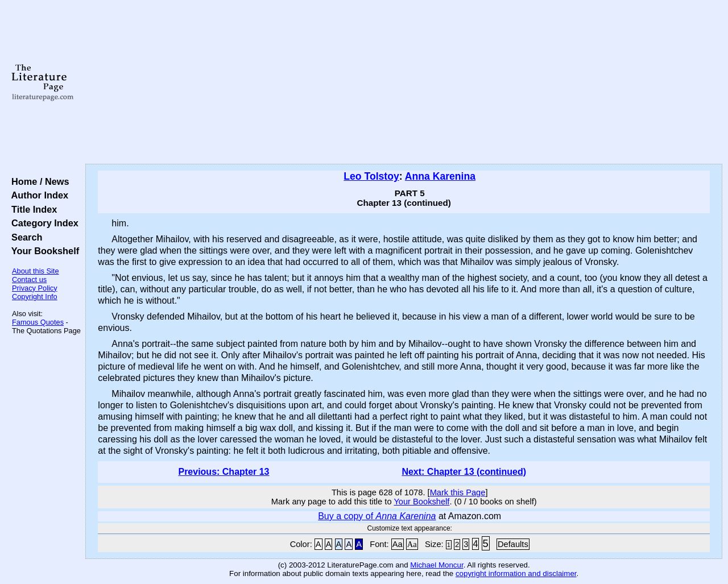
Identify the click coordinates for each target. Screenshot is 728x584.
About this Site (36, 271)
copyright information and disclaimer (516, 573)
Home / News (38, 181)
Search (24, 237)
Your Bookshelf (43, 251)
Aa (398, 544)
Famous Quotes (38, 322)
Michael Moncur (437, 565)
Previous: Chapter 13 (224, 472)
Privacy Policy (35, 288)
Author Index (37, 195)
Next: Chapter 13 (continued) (464, 472)
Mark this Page (458, 492)
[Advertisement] (404, 82)
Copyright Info (35, 297)
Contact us (29, 279)
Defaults (513, 544)
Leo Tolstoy (371, 176)
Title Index (32, 209)
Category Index (42, 223)
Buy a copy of (377, 516)
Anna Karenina (440, 176)
